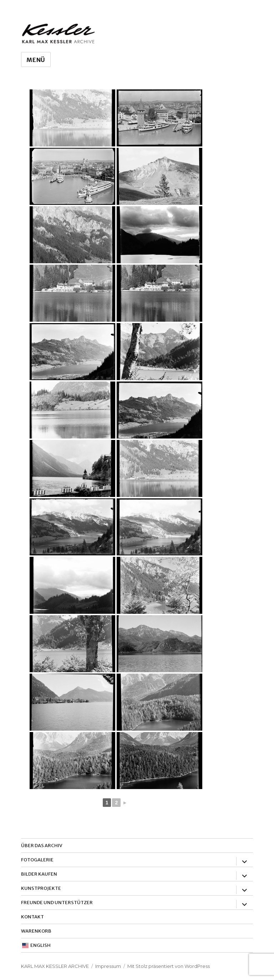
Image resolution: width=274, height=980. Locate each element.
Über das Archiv (42, 846)
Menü (36, 60)
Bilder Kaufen (39, 874)
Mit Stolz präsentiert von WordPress (169, 966)
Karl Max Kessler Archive (55, 966)
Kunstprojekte (41, 888)
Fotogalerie (37, 860)
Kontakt (32, 917)
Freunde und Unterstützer (57, 903)
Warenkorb (36, 931)
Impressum (108, 966)
